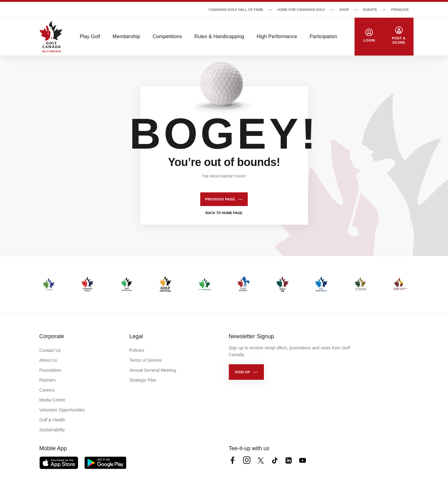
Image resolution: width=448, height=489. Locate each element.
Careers (47, 390)
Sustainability (52, 430)
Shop (344, 10)
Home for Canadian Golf (301, 10)
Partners (48, 380)
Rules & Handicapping (219, 36)
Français (400, 10)
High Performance (277, 36)
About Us (48, 360)
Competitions (167, 36)
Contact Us (50, 350)
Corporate (52, 336)
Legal (136, 336)
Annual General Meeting (153, 370)
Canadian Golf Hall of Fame (236, 10)
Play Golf (90, 36)
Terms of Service (146, 360)
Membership (126, 36)
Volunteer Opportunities (62, 410)
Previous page (220, 199)
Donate (370, 10)
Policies (137, 350)
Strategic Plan (143, 380)
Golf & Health (52, 420)
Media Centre (52, 400)
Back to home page (224, 213)
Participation (323, 36)
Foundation (50, 370)
